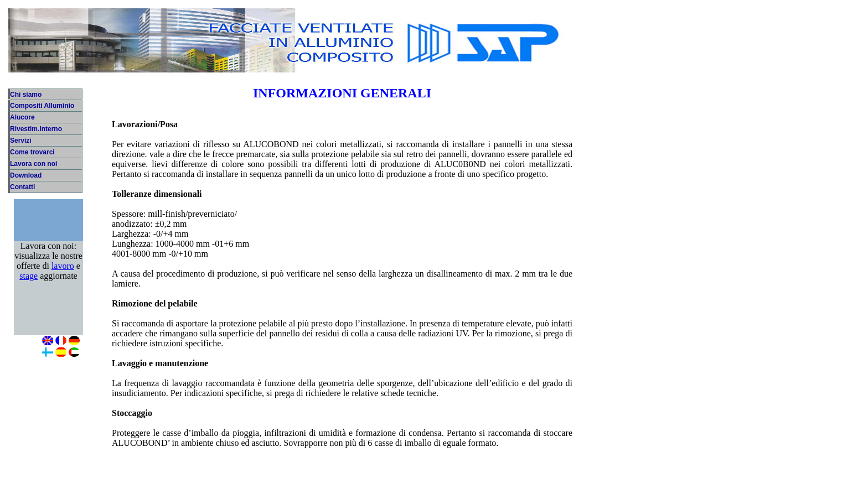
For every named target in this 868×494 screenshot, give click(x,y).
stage (29, 287)
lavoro (63, 277)
